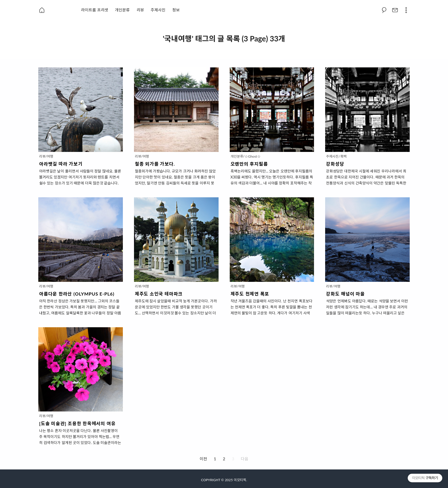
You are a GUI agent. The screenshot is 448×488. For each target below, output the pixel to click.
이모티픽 (240, 480)
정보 (176, 10)
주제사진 (158, 10)
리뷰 (140, 10)
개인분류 (122, 10)
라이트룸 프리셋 (95, 10)
